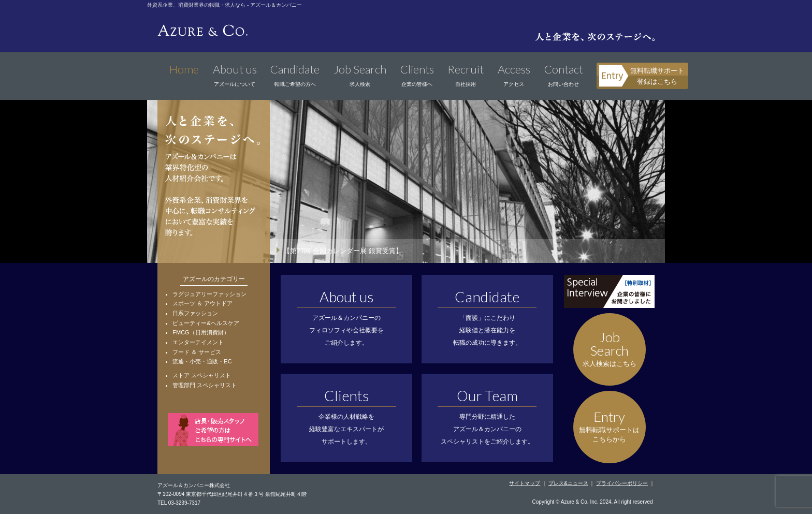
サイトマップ (525, 483)
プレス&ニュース (568, 483)
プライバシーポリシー (622, 483)
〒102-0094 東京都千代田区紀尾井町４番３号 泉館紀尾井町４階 (232, 494)
